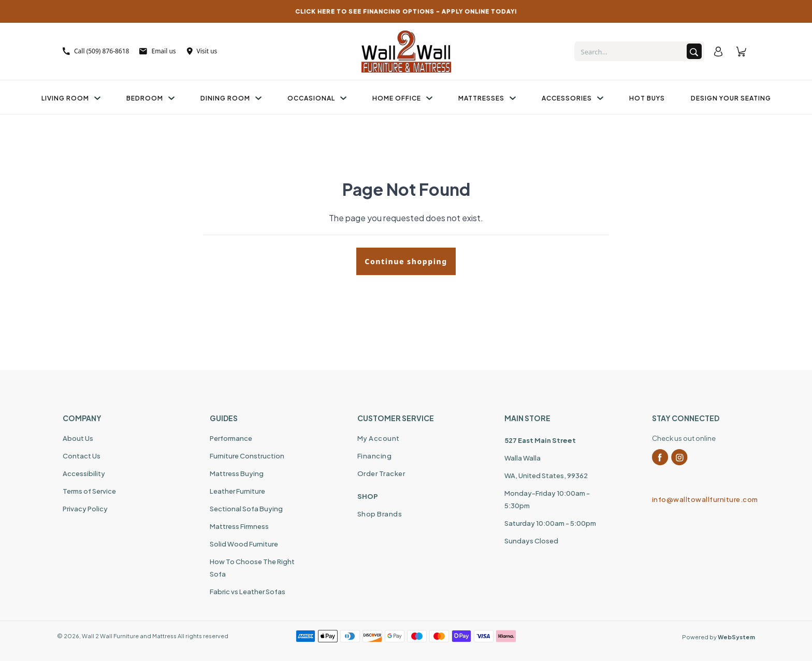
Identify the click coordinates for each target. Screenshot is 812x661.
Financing (375, 456)
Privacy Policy (85, 509)
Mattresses (487, 98)
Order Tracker (381, 473)
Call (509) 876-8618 (96, 51)
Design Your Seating (731, 98)
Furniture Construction (247, 456)
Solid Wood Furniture (244, 544)
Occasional (317, 98)
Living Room (71, 98)
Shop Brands (380, 514)
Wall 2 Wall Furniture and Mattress (129, 636)
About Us (78, 438)
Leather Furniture (237, 491)
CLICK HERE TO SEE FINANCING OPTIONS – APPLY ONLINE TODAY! (406, 11)
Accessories (572, 98)
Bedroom (150, 98)
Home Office (402, 98)
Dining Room (231, 98)
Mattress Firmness (239, 526)
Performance (231, 438)
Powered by (719, 637)
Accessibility (84, 473)
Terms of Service (89, 491)
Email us (157, 51)
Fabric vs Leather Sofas (248, 592)
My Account (379, 438)
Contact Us (82, 456)
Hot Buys (647, 98)
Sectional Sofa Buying (246, 509)
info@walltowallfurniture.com (701, 499)
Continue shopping (406, 261)
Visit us (202, 51)
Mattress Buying (237, 473)
